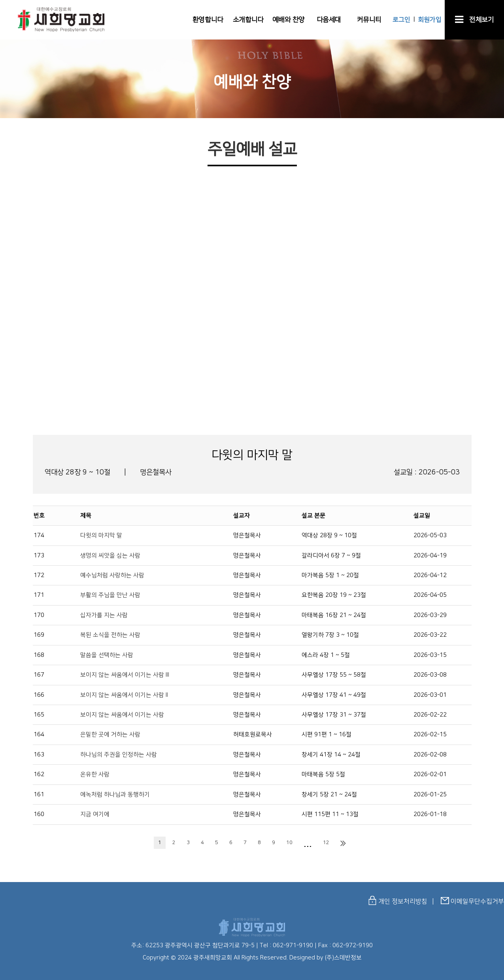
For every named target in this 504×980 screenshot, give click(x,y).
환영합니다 (208, 20)
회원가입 (430, 20)
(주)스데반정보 (343, 958)
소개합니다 (248, 20)
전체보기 (475, 20)
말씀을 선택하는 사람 (107, 655)
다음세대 (329, 20)
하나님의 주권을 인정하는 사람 (119, 755)
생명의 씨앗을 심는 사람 (110, 556)
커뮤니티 (369, 20)
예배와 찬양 (289, 20)
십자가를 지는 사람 (104, 615)
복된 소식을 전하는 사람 (110, 635)
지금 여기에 (95, 814)
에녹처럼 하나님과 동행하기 (115, 795)
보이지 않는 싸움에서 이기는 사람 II (124, 695)
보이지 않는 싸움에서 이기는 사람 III (125, 675)
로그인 (401, 20)
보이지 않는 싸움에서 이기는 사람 (122, 715)
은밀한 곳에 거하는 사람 (110, 735)
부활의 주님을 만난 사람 (110, 595)
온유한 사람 (95, 774)
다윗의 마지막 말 (101, 535)
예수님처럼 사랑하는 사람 (112, 575)
